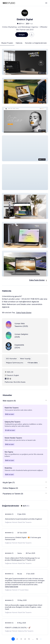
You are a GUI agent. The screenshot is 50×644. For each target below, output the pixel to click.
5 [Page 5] (29, 639)
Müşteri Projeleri (7, 43)
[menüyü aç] (46, 3)
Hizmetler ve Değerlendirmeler (36, 43)
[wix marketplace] (9, 3)
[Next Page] (41, 639)
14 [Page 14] (37, 639)
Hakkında (19, 43)
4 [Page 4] (25, 639)
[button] (25, 62)
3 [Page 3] (21, 639)
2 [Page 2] (17, 639)
